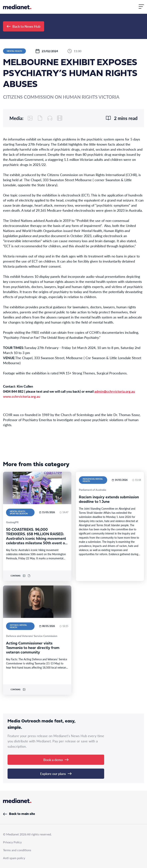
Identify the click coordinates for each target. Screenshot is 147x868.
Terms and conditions (17, 850)
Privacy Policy (12, 842)
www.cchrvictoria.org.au (22, 396)
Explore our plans (56, 774)
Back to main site (19, 814)
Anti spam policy (14, 858)
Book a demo (56, 760)
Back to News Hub (24, 26)
